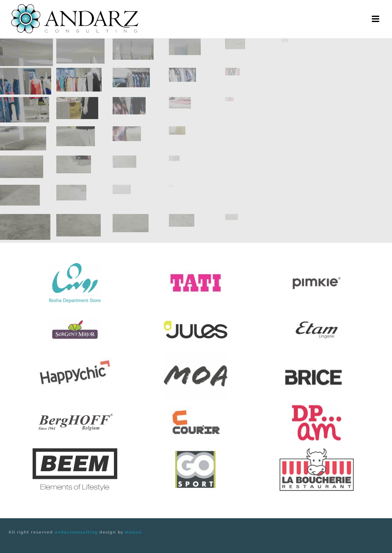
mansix (133, 532)
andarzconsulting (76, 532)
